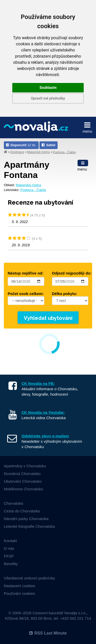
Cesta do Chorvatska (22, 511)
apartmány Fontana (27, 170)
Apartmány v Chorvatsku (25, 466)
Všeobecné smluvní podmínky (29, 578)
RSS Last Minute (48, 633)
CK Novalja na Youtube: (43, 412)
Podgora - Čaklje (64, 152)
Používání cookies (19, 593)
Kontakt (10, 541)
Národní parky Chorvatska (26, 519)
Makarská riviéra (38, 152)
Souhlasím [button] (48, 88)
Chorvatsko (14, 503)
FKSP (9, 556)
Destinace (17, 152)
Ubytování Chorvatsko (23, 481)
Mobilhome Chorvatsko (23, 489)
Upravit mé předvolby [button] (48, 98)
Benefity (11, 564)
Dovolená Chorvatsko (22, 474)
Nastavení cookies (20, 586)
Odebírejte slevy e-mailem (45, 436)
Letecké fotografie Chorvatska (29, 526)
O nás (9, 548)
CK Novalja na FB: (38, 383)
